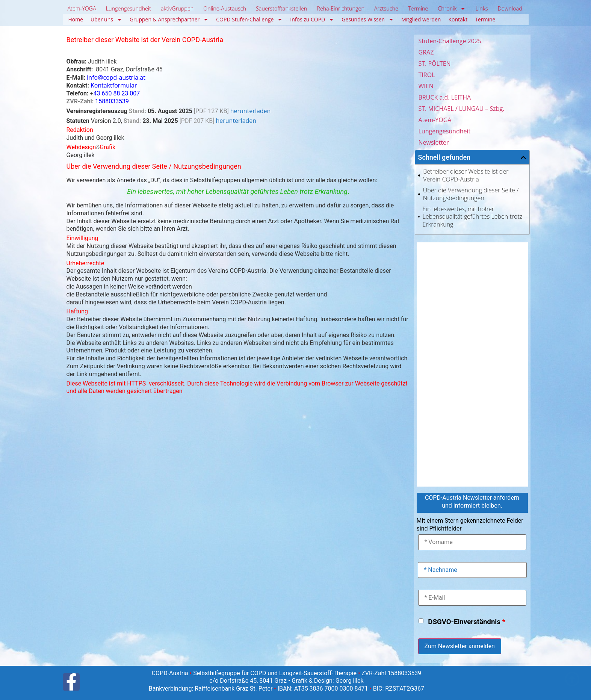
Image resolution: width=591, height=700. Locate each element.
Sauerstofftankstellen (281, 8)
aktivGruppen (177, 8)
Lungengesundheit (128, 8)
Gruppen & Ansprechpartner (169, 20)
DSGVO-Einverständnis (467, 622)
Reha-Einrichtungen (341, 8)
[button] (523, 157)
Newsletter (434, 142)
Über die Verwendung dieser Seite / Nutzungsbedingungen (471, 194)
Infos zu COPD (312, 20)
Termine (418, 8)
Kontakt (458, 19)
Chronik (452, 9)
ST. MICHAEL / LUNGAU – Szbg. (462, 109)
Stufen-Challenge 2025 (450, 41)
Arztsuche (386, 8)
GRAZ (426, 52)
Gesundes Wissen (368, 20)
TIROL (427, 75)
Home (76, 19)
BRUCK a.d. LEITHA (445, 97)
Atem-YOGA (82, 8)
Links (482, 8)
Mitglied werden (421, 19)
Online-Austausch (225, 8)
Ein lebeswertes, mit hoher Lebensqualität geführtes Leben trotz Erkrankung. (473, 217)
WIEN (426, 86)
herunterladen (251, 111)
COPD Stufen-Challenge (249, 20)
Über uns (106, 20)
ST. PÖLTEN (435, 63)
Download (510, 8)
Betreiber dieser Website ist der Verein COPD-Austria (466, 175)
